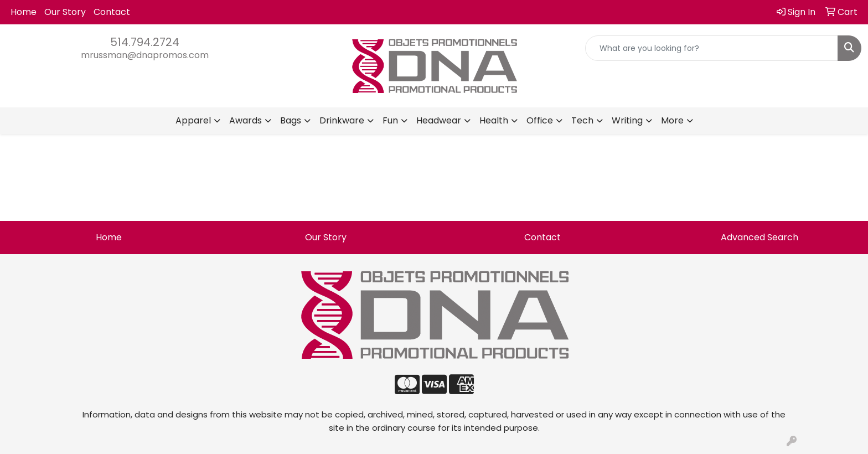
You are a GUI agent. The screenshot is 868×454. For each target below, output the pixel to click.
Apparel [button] (193, 120)
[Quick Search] (712, 48)
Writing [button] (627, 120)
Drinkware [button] (342, 120)
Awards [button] (246, 120)
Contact (112, 12)
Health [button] (494, 120)
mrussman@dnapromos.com (145, 55)
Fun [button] (390, 120)
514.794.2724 (145, 42)
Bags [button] (291, 120)
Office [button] (540, 120)
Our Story (65, 12)
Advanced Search (759, 237)
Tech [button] (582, 120)
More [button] (672, 120)
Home (24, 12)
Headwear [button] (439, 120)
